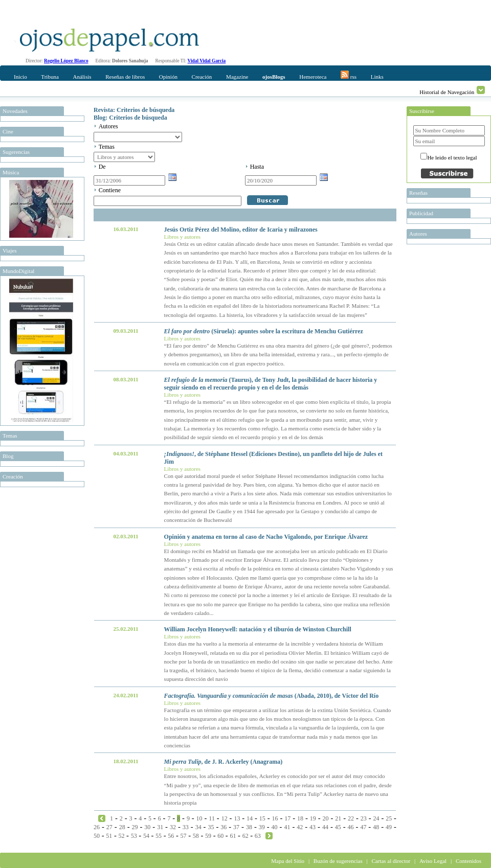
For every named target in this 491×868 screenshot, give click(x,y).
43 (313, 827)
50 (97, 836)
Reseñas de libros (125, 77)
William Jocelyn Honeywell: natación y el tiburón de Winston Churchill (258, 629)
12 (225, 818)
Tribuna (50, 77)
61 (233, 836)
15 (262, 818)
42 (300, 827)
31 (160, 827)
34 (198, 827)
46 (351, 827)
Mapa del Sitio (288, 861)
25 (389, 818)
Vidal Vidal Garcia (207, 61)
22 (351, 818)
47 (363, 827)
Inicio (20, 77)
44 (325, 827)
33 (186, 827)
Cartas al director (391, 861)
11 (212, 818)
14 (250, 818)
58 (196, 836)
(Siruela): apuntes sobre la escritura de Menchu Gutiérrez (264, 331)
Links (377, 77)
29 (135, 827)
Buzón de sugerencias (338, 861)
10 (199, 818)
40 (275, 827)
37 (236, 827)
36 (224, 827)
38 (249, 827)
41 (287, 827)
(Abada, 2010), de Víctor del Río (272, 696)
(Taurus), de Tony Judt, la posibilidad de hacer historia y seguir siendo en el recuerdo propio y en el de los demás (271, 384)
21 (338, 818)
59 (208, 836)
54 (146, 836)
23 (364, 818)
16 (275, 818)
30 (147, 827)
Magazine (237, 77)
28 (122, 827)
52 (121, 836)
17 (287, 818)
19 (313, 818)
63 (258, 836)
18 (300, 818)
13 (237, 818)
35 (211, 827)
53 (134, 836)
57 (184, 836)
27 (109, 827)
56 (171, 836)
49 (389, 827)
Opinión (168, 77)
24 (376, 818)
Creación (202, 77)
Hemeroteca (313, 77)
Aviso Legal (433, 861)
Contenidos (468, 861)
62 (245, 836)
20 (326, 818)
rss (349, 75)
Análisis (82, 77)
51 (109, 836)
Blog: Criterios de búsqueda (130, 118)
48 (376, 827)
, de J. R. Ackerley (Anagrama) (224, 762)
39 (262, 827)
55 (159, 836)
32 (173, 827)
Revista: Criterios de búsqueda (134, 110)
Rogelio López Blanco (66, 61)
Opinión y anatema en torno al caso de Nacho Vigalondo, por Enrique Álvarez (266, 537)
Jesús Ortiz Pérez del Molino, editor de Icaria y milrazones (241, 230)
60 (220, 836)
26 (97, 827)
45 (338, 827)
